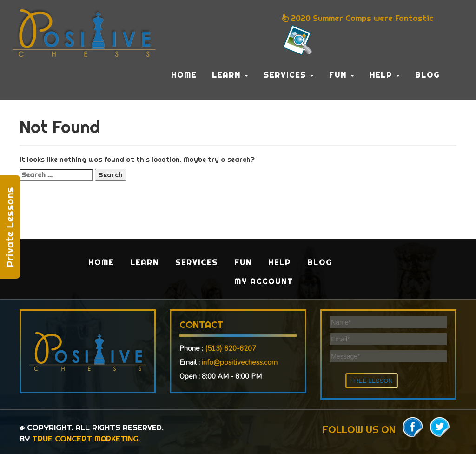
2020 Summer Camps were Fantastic (358, 35)
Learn (230, 75)
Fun (342, 75)
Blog (427, 75)
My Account (264, 281)
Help (385, 75)
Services (289, 75)
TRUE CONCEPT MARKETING (85, 438)
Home (184, 75)
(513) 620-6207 (231, 348)
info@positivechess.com (240, 362)
